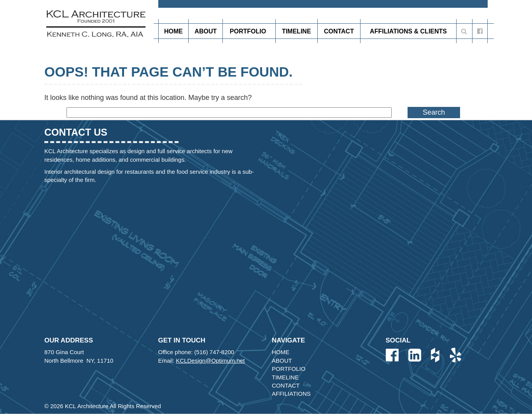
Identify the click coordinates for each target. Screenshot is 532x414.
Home (173, 31)
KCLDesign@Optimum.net (210, 361)
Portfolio (249, 31)
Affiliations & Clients (408, 31)
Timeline (297, 31)
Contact (339, 31)
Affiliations (291, 394)
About (206, 31)
